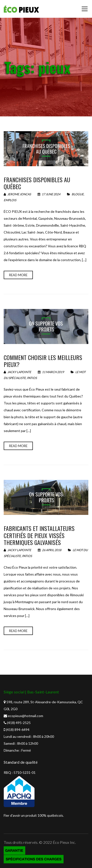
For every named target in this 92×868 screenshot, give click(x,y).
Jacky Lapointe (17, 372)
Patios (32, 378)
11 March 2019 (51, 372)
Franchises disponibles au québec (37, 183)
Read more (18, 275)
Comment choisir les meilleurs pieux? (43, 361)
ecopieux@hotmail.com (26, 716)
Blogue (78, 194)
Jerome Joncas (17, 194)
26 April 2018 (50, 550)
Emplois (10, 200)
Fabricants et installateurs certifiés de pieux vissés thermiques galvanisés (39, 535)
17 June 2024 (49, 194)
